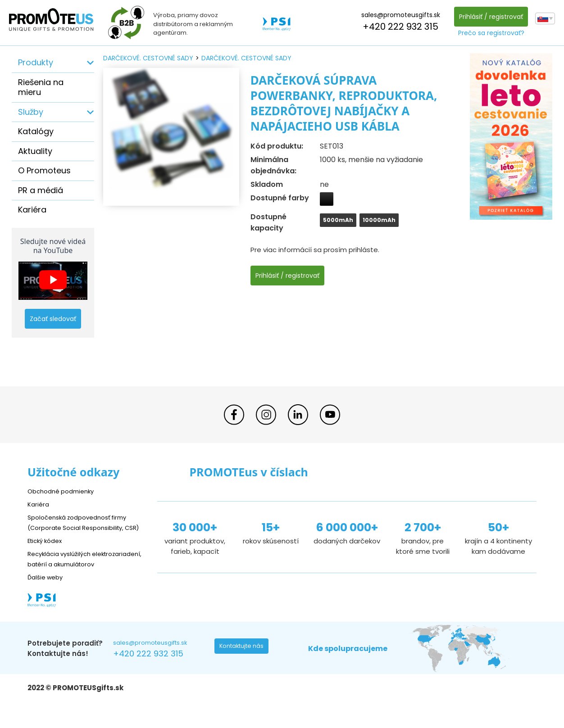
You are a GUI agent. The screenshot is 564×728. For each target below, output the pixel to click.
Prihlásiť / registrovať (489, 17)
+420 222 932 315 (398, 27)
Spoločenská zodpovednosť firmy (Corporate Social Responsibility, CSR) (84, 527)
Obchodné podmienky (65, 491)
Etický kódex (48, 550)
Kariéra (32, 210)
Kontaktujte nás (244, 669)
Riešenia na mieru (41, 87)
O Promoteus (44, 170)
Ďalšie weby (48, 597)
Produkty (36, 62)
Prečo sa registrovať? (489, 33)
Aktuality (35, 151)
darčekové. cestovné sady (148, 58)
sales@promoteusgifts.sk (398, 15)
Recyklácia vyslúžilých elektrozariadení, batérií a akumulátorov (70, 574)
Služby (31, 112)
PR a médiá (41, 190)
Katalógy (36, 131)
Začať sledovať (53, 319)
